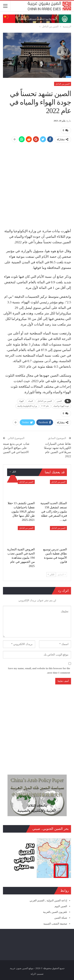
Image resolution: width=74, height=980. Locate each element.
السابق (62, 574)
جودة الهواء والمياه (61, 406)
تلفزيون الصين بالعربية (55, 912)
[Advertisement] (37, 184)
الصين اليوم (61, 906)
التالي (51, 574)
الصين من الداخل (63, 84)
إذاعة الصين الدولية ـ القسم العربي (48, 900)
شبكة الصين (61, 918)
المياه (31, 401)
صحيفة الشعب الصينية (55, 924)
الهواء (21, 401)
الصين (59, 401)
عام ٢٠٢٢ (45, 406)
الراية (33, 974)
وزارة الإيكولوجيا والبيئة (27, 406)
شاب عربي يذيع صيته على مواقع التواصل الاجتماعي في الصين (16, 448)
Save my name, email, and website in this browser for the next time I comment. (39, 670)
